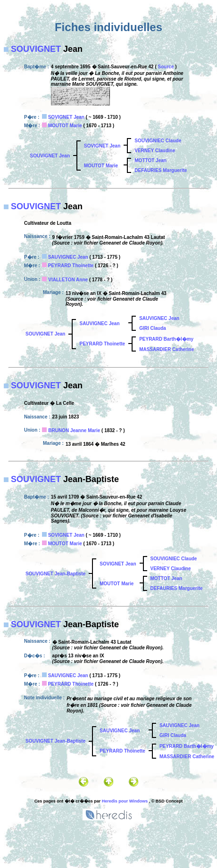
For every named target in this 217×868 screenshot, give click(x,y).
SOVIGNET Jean (66, 117)
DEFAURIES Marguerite (161, 170)
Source (166, 67)
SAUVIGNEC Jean (68, 257)
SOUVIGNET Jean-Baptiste (55, 574)
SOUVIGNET (36, 49)
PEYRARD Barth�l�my (166, 339)
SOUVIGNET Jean (50, 156)
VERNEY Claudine (155, 151)
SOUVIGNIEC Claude (158, 141)
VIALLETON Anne (68, 280)
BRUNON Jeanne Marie (74, 430)
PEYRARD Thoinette (71, 266)
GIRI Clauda (153, 328)
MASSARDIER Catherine (167, 349)
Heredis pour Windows (125, 801)
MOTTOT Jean (150, 160)
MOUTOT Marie (65, 126)
